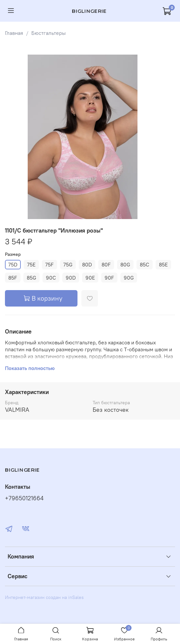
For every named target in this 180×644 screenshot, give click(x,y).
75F (49, 264)
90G (129, 278)
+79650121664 (24, 498)
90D (71, 278)
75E (31, 264)
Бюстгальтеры (48, 33)
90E (90, 278)
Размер (13, 254)
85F (13, 278)
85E (163, 264)
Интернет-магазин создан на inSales (44, 597)
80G (125, 264)
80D (87, 264)
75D (13, 264)
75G (68, 264)
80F (106, 264)
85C (145, 264)
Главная (14, 33)
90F (109, 278)
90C (51, 278)
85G (31, 278)
